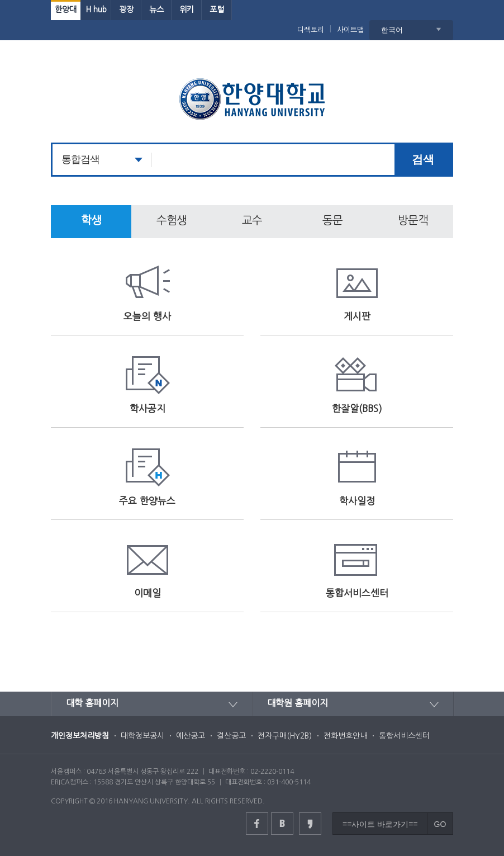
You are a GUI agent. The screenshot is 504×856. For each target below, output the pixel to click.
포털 (217, 10)
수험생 (172, 220)
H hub (96, 10)
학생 (91, 220)
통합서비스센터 (404, 736)
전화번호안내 (345, 736)
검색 (423, 159)
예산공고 (191, 736)
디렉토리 (311, 30)
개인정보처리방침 (80, 736)
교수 (252, 220)
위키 (187, 10)
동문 (332, 220)
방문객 (413, 220)
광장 (126, 10)
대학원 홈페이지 (298, 703)
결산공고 (231, 736)
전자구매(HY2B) (285, 736)
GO (440, 824)
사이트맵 (350, 30)
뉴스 (156, 10)
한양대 (66, 10)
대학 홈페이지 (92, 703)
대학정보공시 (142, 736)
